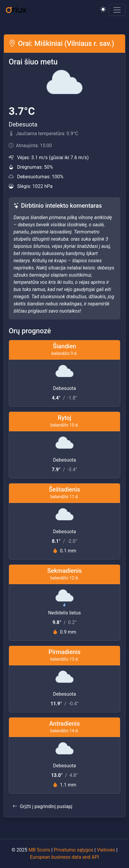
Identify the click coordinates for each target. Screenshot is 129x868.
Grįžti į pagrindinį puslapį (42, 806)
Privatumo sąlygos (73, 850)
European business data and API (64, 857)
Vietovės (106, 850)
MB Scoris (39, 850)
